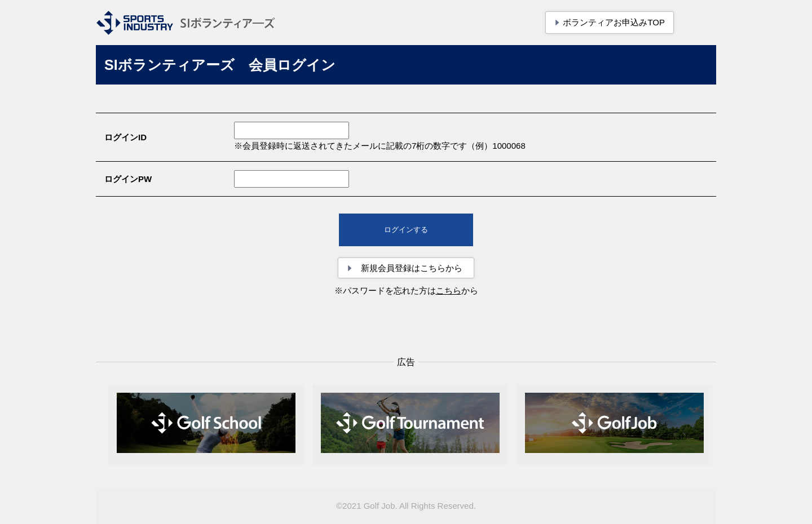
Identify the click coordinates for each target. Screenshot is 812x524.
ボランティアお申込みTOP (614, 22)
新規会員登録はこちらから (412, 268)
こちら (449, 290)
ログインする (406, 230)
